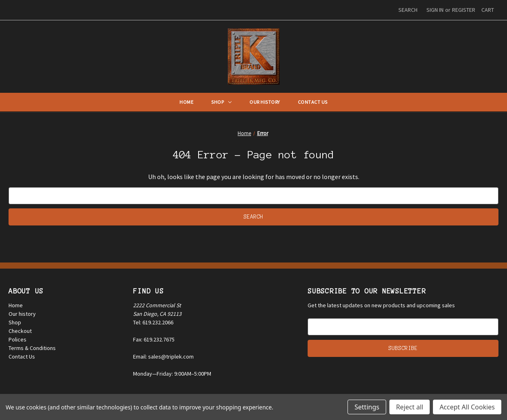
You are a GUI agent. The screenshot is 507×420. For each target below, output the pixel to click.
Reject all (410, 407)
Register (464, 10)
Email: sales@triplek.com (163, 357)
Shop (221, 102)
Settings (367, 407)
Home (186, 102)
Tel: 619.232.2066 (153, 322)
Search (408, 10)
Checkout (20, 331)
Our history (22, 314)
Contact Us (313, 102)
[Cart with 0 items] (488, 10)
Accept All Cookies (467, 407)
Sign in (435, 10)
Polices (17, 339)
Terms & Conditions (32, 348)
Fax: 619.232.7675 (154, 339)
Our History (265, 102)
